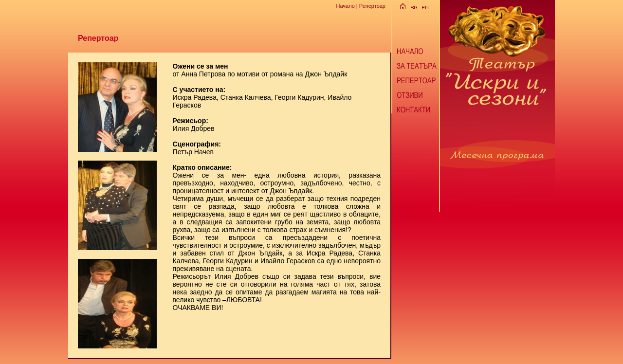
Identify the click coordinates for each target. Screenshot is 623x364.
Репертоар (372, 6)
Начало (345, 6)
